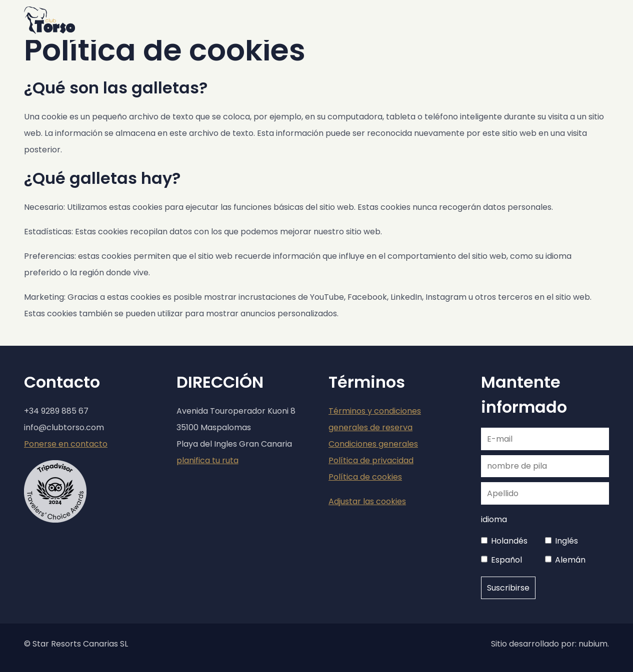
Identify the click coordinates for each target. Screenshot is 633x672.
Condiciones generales (373, 444)
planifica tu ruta (207, 460)
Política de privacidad (371, 460)
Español (506, 560)
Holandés (509, 541)
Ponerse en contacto (66, 444)
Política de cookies (365, 477)
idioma (494, 519)
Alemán (570, 560)
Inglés (566, 541)
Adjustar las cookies (367, 501)
